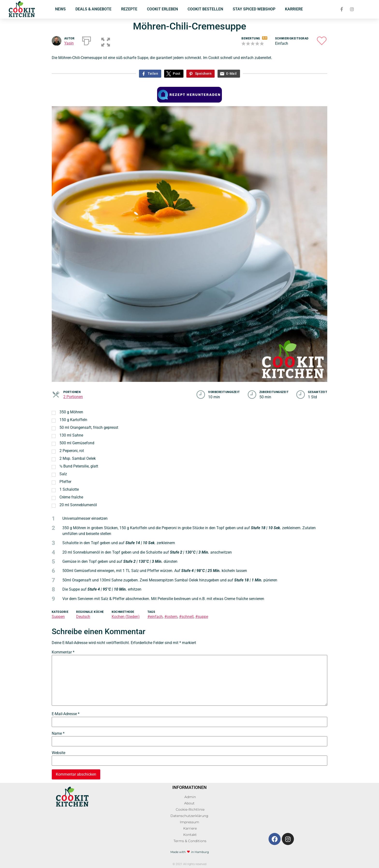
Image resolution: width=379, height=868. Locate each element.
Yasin (69, 43)
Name (58, 734)
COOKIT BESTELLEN (205, 9)
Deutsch (83, 617)
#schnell (186, 617)
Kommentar (63, 652)
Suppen (58, 617)
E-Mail (232, 74)
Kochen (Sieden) (126, 617)
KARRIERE (294, 9)
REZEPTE (129, 9)
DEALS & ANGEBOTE (93, 9)
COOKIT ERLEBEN (162, 9)
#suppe (202, 617)
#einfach (155, 617)
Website (58, 753)
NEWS (60, 9)
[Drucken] (87, 40)
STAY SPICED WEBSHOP (254, 9)
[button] (103, 40)
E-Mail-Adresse (66, 714)
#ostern (171, 617)
